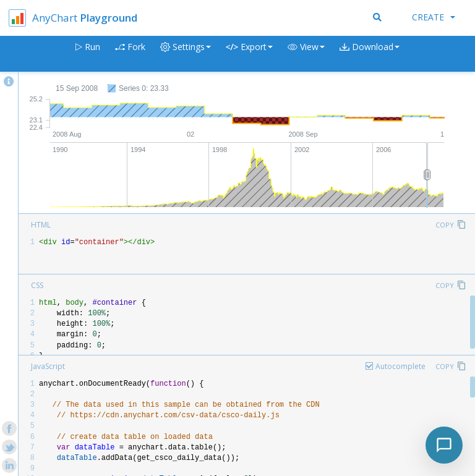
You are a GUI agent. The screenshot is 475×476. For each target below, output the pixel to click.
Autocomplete (400, 366)
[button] (306, 54)
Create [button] (434, 17)
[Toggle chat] (444, 445)
